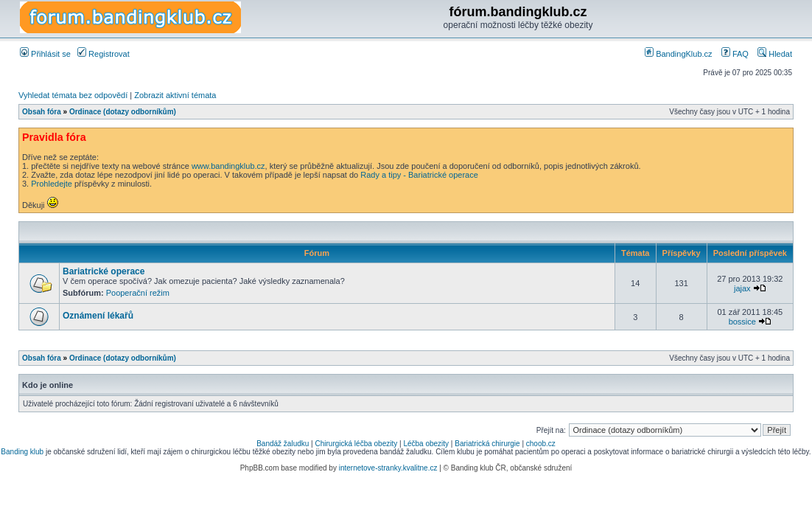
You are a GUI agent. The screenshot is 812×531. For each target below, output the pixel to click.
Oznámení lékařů (98, 316)
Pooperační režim (138, 293)
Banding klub (22, 452)
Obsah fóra (42, 112)
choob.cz (541, 444)
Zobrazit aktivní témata (175, 95)
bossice (742, 322)
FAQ (735, 54)
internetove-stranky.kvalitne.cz (388, 468)
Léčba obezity (426, 444)
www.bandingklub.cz (228, 166)
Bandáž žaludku (283, 444)
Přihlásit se (45, 54)
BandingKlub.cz (679, 54)
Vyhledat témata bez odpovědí (73, 95)
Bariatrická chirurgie (487, 444)
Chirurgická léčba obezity (357, 444)
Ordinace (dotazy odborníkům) (123, 112)
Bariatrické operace (104, 271)
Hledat (775, 54)
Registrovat (104, 54)
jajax (742, 288)
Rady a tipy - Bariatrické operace (419, 175)
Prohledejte (52, 184)
